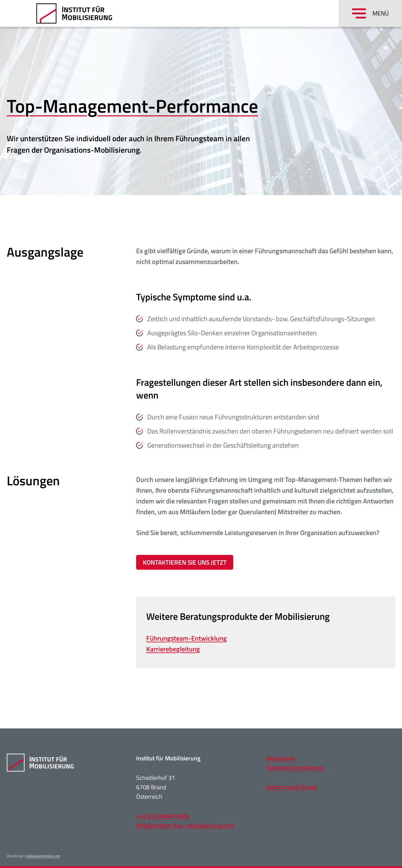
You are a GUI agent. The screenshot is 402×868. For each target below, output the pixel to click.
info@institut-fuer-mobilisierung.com (185, 825)
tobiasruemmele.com (43, 856)
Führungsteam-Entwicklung (187, 638)
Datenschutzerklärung (295, 768)
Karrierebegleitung (173, 649)
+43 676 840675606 (163, 816)
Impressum (280, 758)
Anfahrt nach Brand (291, 787)
